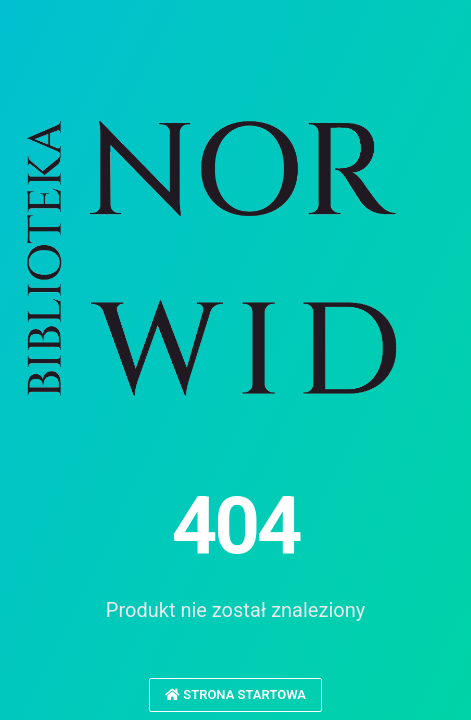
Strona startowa (235, 694)
